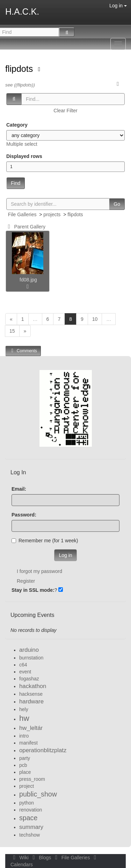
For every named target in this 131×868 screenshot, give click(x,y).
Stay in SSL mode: (33, 590)
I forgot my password (39, 571)
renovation (31, 810)
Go (117, 204)
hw (24, 718)
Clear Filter (65, 111)
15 (12, 331)
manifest (28, 743)
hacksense (31, 694)
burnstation (31, 658)
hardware (31, 701)
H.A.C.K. (22, 12)
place (25, 772)
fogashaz (29, 679)
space (28, 818)
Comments (23, 351)
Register (26, 581)
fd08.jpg (28, 280)
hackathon (33, 686)
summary (31, 827)
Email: (19, 489)
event (25, 672)
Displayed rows (24, 156)
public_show (38, 794)
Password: (24, 515)
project (27, 786)
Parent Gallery (25, 227)
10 (95, 319)
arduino (29, 650)
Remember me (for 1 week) (45, 541)
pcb (23, 765)
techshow (30, 835)
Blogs (41, 858)
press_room (32, 779)
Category (17, 125)
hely (24, 709)
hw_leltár (31, 728)
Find (16, 183)
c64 (23, 665)
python (27, 803)
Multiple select (22, 144)
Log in (118, 6)
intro (24, 736)
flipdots (20, 69)
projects (52, 214)
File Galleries (22, 214)
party (25, 758)
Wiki (20, 858)
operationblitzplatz (43, 750)
